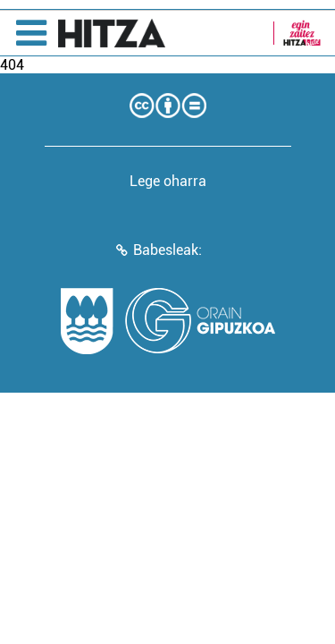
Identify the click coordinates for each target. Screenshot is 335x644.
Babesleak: (167, 250)
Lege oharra (168, 181)
